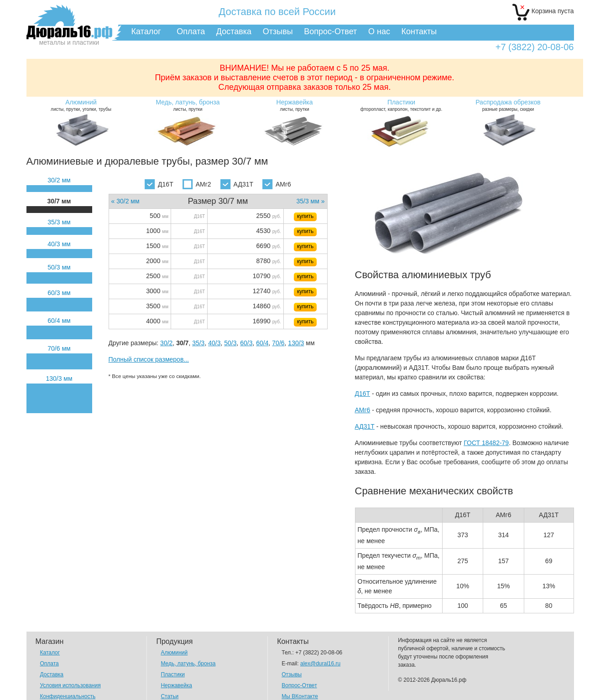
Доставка (234, 31)
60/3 (246, 343)
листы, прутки (188, 105)
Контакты (419, 31)
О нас (379, 31)
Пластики (172, 674)
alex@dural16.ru (320, 664)
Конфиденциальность (68, 696)
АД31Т (237, 184)
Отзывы (278, 31)
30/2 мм (59, 180)
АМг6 (277, 184)
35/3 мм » (310, 201)
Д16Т (159, 184)
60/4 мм (59, 321)
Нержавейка (176, 685)
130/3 (296, 343)
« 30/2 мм (125, 201)
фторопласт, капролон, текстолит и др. (402, 105)
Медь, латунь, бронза (188, 664)
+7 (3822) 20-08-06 (535, 47)
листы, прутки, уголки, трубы (81, 105)
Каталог (146, 31)
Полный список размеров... (149, 359)
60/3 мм (59, 293)
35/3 (198, 343)
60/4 (262, 343)
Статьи (170, 696)
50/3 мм (59, 267)
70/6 (278, 343)
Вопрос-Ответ (330, 31)
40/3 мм (59, 244)
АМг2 (197, 184)
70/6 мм (59, 348)
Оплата (191, 31)
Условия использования (70, 685)
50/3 (230, 343)
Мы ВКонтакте (300, 696)
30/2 (166, 343)
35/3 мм (59, 222)
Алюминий (174, 653)
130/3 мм (59, 379)
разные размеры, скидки (508, 105)
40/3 (214, 343)
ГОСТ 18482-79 (486, 443)
